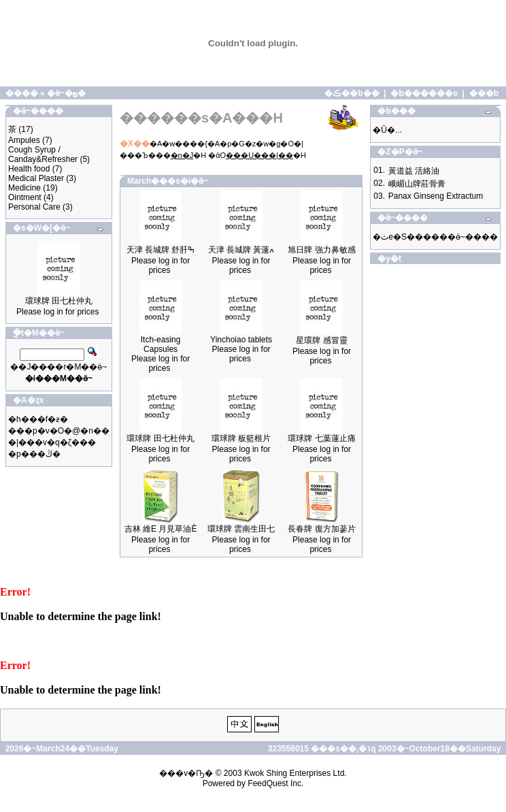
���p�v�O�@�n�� (59, 431)
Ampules (24, 140)
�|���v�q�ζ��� (52, 442)
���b (484, 93)
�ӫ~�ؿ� (66, 93)
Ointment (25, 197)
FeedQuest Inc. (275, 783)
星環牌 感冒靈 (321, 340)
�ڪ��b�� (352, 93)
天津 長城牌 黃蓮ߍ (241, 250)
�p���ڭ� (34, 454)
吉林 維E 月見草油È (161, 529)
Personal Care (34, 207)
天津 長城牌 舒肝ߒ (161, 250)
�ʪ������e (424, 93)
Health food (29, 169)
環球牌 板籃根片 (241, 438)
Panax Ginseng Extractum (436, 196)
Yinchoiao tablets (241, 340)
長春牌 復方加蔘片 (321, 529)
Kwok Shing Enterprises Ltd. (296, 773)
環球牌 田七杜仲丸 (59, 301)
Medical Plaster (36, 178)
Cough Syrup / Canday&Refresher (43, 155)
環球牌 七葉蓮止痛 (321, 438)
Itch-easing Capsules (161, 344)
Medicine (24, 188)
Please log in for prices (57, 312)
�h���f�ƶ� (38, 419)
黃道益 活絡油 (414, 171)
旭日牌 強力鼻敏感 (321, 250)
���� (22, 93)
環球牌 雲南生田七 (241, 529)
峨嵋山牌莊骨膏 (417, 184)
